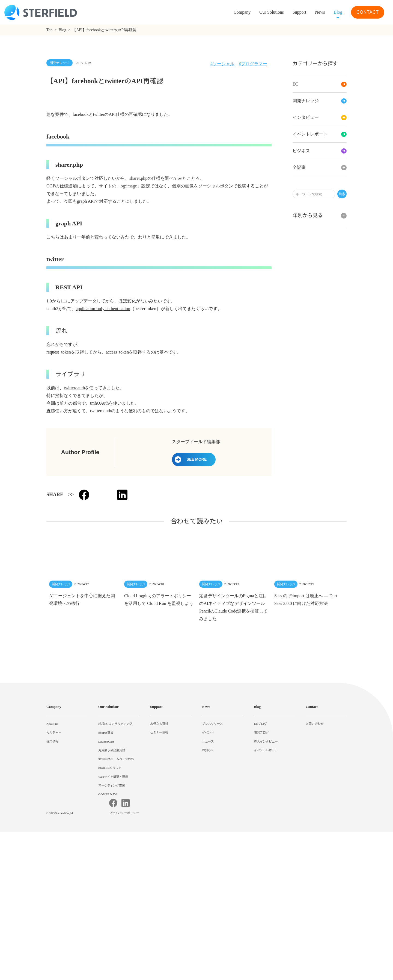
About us (54, 846)
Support (158, 829)
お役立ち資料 (159, 846)
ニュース (208, 863)
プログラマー (254, 64)
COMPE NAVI (108, 916)
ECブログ (260, 846)
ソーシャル (223, 64)
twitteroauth (77, 510)
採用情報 (52, 863)
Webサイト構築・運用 (114, 898)
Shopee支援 (107, 854)
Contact (313, 829)
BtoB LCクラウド (111, 890)
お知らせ (208, 872)
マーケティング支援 (112, 907)
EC (320, 84)
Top (50, 30)
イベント (208, 854)
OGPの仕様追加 (62, 308)
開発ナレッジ (320, 101)
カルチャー (54, 854)
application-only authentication (110, 431)
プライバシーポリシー (125, 961)
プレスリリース (212, 846)
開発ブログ (261, 854)
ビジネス (320, 151)
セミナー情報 (159, 854)
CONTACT (367, 12)
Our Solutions (263, 12)
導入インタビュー (266, 863)
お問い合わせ (315, 846)
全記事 (320, 167)
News (317, 12)
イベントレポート (320, 134)
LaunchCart (107, 863)
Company (55, 829)
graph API (86, 323)
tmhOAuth (100, 525)
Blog (337, 12)
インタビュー (320, 117)
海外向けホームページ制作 (116, 881)
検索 (342, 194)
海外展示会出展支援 (112, 872)
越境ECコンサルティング (115, 846)
